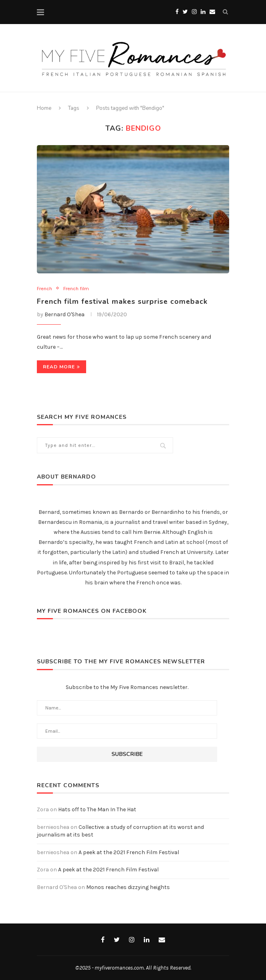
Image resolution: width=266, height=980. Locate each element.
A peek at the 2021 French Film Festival (129, 852)
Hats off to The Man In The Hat (97, 809)
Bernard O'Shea (64, 314)
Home (44, 108)
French (44, 288)
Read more (61, 367)
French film (76, 288)
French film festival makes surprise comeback (123, 301)
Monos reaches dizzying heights (128, 887)
